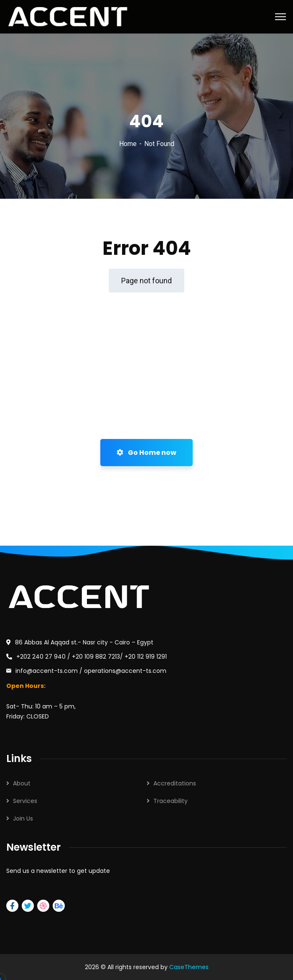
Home (128, 144)
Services (25, 801)
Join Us (23, 818)
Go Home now (146, 453)
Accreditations (175, 783)
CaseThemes (189, 967)
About (22, 783)
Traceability (171, 801)
